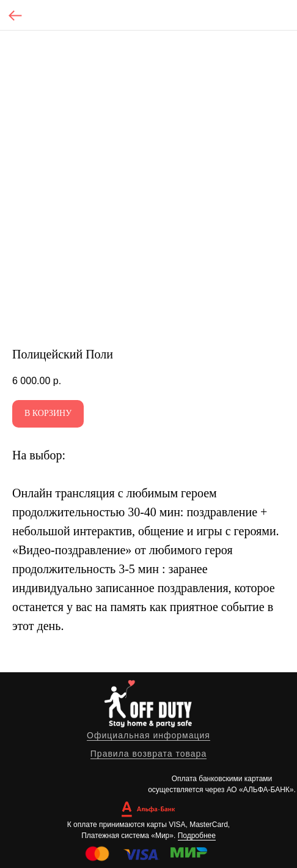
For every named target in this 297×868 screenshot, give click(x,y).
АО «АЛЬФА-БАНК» (260, 790)
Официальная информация (148, 735)
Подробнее (197, 836)
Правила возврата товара (148, 754)
